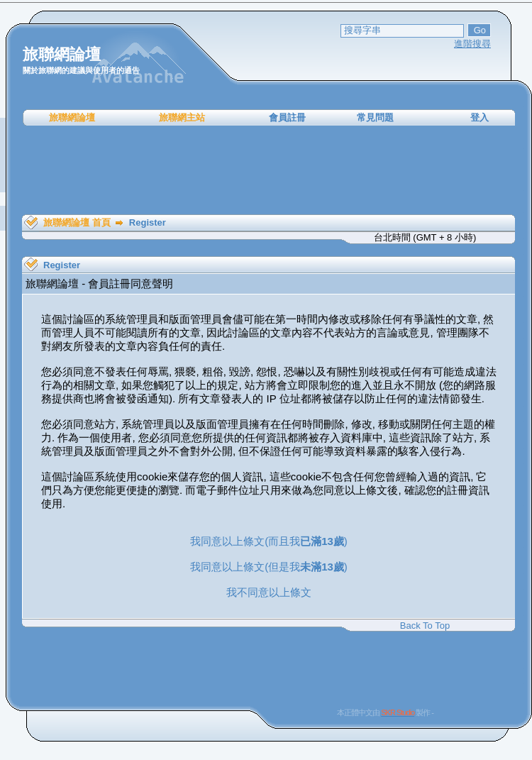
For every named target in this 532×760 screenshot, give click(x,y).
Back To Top (425, 626)
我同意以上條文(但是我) (269, 567)
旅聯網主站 (182, 117)
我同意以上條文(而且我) (269, 541)
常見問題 (375, 117)
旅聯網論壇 (72, 117)
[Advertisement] (269, 170)
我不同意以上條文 (269, 592)
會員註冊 (287, 117)
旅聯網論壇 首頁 (77, 222)
